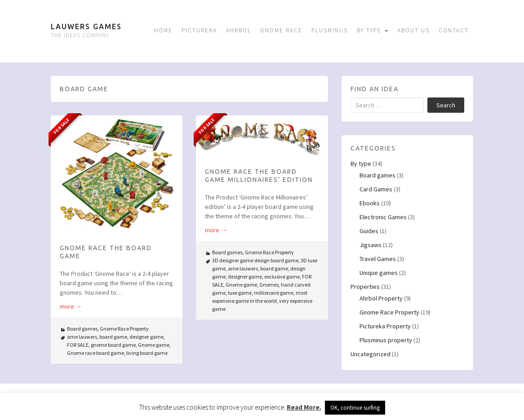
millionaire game (274, 293)
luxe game (240, 293)
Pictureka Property (385, 326)
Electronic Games (383, 217)
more (71, 306)
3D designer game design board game (255, 260)
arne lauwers (82, 337)
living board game (147, 353)
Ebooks (370, 203)
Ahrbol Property (381, 298)
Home (163, 30)
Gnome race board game (95, 353)
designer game (147, 337)
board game (113, 337)
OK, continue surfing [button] (355, 408)
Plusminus (330, 30)
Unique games (379, 273)
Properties (365, 287)
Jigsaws (371, 245)
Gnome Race (281, 30)
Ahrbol (239, 30)
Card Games (376, 189)
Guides (369, 231)
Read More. (304, 407)
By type (373, 30)
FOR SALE (78, 345)
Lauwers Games (86, 27)
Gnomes (269, 285)
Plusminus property (386, 340)
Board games (82, 329)
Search (446, 105)
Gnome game (154, 345)
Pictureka (199, 30)
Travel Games (378, 259)
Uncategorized (371, 354)
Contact (454, 30)
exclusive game (282, 276)
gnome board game (113, 345)
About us (413, 30)
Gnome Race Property (124, 329)
